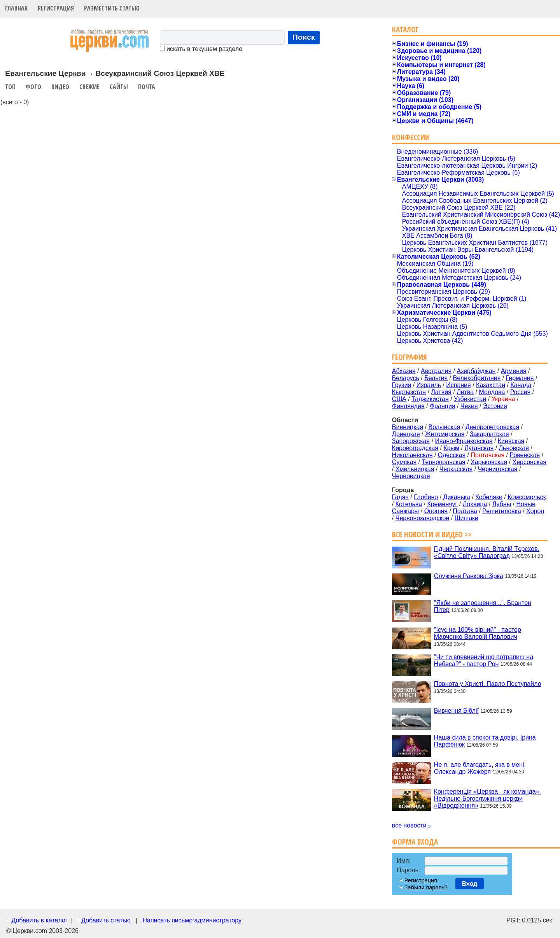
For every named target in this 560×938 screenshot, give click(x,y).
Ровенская (525, 455)
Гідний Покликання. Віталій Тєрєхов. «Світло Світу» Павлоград (487, 552)
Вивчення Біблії (456, 711)
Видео (60, 87)
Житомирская (445, 434)
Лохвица (475, 504)
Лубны (502, 504)
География (409, 357)
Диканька (457, 497)
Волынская (444, 427)
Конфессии (411, 137)
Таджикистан (430, 399)
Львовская (514, 448)
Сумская (404, 462)
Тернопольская (444, 462)
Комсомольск (527, 497)
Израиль (429, 385)
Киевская (511, 441)
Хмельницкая (415, 469)
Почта (147, 87)
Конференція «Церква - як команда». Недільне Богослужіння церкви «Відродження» (487, 799)
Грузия (402, 385)
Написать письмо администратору (192, 920)
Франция (443, 406)
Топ (10, 87)
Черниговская (498, 469)
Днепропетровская (492, 427)
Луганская (479, 448)
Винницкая (408, 427)
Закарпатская (489, 434)
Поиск (304, 37)
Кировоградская (415, 448)
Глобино (426, 497)
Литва (465, 392)
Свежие (89, 87)
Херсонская (529, 462)
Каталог (405, 29)
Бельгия (436, 378)
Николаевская (412, 455)
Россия (520, 392)
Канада (521, 385)
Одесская (452, 455)
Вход (470, 884)
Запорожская (411, 441)
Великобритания (477, 378)
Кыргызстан (409, 392)
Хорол (535, 511)
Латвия (441, 392)
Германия (520, 378)
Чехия (469, 406)
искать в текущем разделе (201, 49)
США (399, 399)
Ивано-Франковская (464, 441)
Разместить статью (112, 8)
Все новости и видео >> (432, 534)
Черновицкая (411, 476)
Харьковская (489, 462)
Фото (33, 87)
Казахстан (491, 385)
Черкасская (456, 469)
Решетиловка (502, 511)
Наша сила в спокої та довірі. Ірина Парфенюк (485, 741)
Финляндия (408, 406)
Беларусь (406, 378)
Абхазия (404, 371)
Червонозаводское (423, 518)
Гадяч (400, 497)
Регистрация (56, 8)
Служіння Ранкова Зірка (469, 576)
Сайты (119, 87)
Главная (16, 8)
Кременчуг (442, 504)
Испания (458, 385)
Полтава (465, 511)
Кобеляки (489, 497)
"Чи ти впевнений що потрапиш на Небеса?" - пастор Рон (484, 660)
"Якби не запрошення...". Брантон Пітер (483, 606)
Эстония (495, 406)
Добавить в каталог (39, 920)
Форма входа (415, 842)
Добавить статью (106, 920)
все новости (409, 825)
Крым (451, 448)
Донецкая (406, 434)
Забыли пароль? (426, 887)
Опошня (436, 511)
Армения (514, 371)
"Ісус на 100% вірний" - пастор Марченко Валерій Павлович (478, 633)
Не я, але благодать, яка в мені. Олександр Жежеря (480, 768)
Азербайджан (476, 371)
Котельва (409, 504)
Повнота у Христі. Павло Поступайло (488, 684)
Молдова (492, 392)
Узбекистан (470, 399)
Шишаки (466, 518)
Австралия (436, 371)
